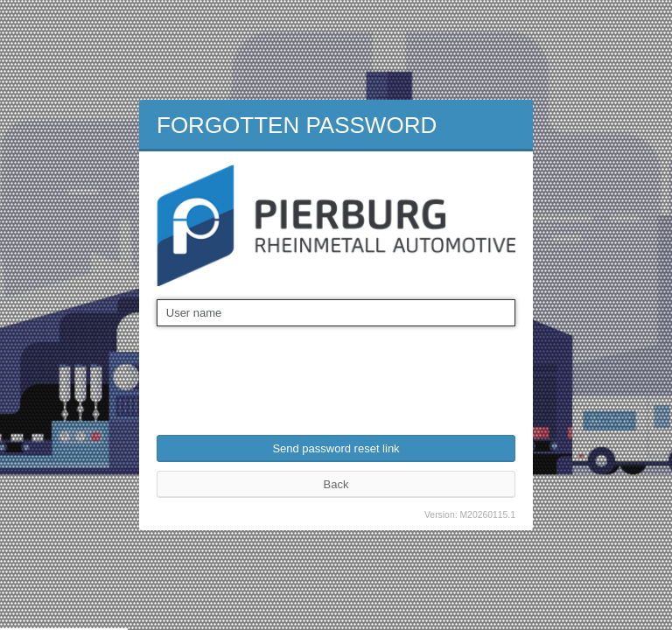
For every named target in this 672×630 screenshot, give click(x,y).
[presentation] (290, 369)
